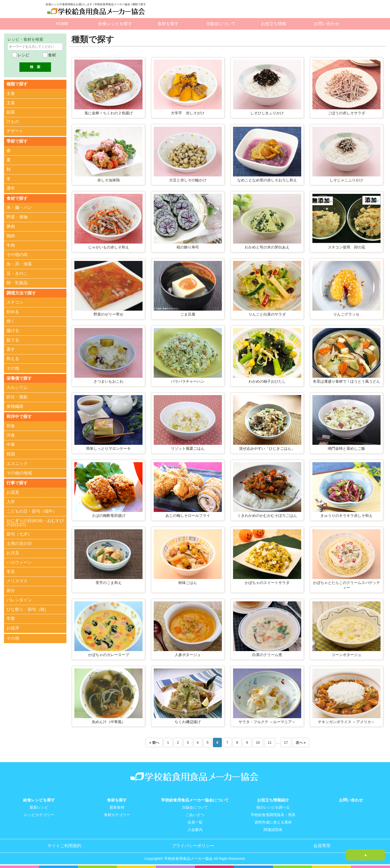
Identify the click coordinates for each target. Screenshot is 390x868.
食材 (51, 55)
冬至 (11, 573)
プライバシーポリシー (193, 846)
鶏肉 (11, 237)
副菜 (11, 112)
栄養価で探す (19, 379)
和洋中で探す (19, 418)
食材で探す (17, 199)
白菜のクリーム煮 (267, 655)
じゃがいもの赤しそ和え (109, 247)
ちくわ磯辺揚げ (188, 722)
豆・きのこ (17, 274)
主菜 (11, 103)
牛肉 (11, 246)
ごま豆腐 (188, 314)
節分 (11, 592)
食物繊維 (15, 408)
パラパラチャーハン (188, 381)
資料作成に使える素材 (273, 822)
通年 (11, 189)
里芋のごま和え (109, 583)
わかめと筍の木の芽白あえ (267, 247)
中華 (11, 446)
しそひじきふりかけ (267, 113)
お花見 (13, 494)
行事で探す (17, 484)
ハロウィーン (19, 564)
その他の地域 (19, 475)
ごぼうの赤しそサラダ (346, 113)
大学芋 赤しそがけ (188, 113)
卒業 (11, 620)
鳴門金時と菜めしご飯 (346, 448)
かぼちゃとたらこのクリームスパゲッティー (346, 585)
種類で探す (17, 84)
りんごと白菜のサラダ (267, 314)
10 (258, 743)
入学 (11, 504)
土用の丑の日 (19, 545)
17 (286, 743)
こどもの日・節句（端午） (32, 513)
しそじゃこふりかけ (346, 180)
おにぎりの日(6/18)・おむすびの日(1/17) (35, 525)
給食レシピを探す (115, 24)
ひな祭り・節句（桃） (28, 611)
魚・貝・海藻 (19, 265)
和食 (11, 428)
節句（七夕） (19, 536)
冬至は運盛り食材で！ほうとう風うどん (346, 381)
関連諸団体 (273, 830)
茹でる (13, 341)
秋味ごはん (188, 583)
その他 (13, 369)
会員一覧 (195, 822)
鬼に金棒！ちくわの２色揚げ (109, 113)
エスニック (17, 465)
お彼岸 (13, 630)
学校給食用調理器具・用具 (273, 815)
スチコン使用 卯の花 (346, 247)
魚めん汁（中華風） (109, 722)
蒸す (11, 350)
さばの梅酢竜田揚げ (109, 516)
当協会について (221, 24)
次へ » (301, 743)
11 (270, 743)
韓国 (11, 456)
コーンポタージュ (346, 655)
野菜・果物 (17, 218)
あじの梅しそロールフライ (188, 516)
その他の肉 (17, 255)
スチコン (15, 303)
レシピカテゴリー (39, 815)
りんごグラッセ (346, 314)
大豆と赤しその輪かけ (188, 180)
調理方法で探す (21, 294)
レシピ (23, 55)
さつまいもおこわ (108, 381)
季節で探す (17, 142)
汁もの (13, 122)
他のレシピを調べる (273, 807)
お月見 (13, 555)
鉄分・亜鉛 (17, 398)
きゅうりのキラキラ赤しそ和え (346, 516)
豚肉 (11, 227)
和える (13, 360)
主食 (11, 94)
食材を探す (168, 24)
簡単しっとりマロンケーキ (108, 448)
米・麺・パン (19, 208)
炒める (13, 313)
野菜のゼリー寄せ (108, 314)
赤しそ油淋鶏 (108, 180)
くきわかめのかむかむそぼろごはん (267, 516)
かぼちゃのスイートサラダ (267, 583)
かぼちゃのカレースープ (109, 655)
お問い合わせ (327, 24)
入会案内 (195, 830)
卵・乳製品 (17, 284)
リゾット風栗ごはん (188, 448)
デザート (15, 131)
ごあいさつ (195, 815)
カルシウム (17, 389)
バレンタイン (19, 602)
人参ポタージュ (188, 655)
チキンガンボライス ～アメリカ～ (346, 722)
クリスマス (17, 583)
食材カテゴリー (117, 815)
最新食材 (117, 807)
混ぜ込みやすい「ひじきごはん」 (267, 448)
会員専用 (322, 846)
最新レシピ (39, 807)
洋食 (11, 437)
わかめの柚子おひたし (267, 381)
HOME (62, 24)
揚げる (13, 332)
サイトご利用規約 (64, 846)
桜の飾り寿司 (188, 247)
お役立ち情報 (274, 24)
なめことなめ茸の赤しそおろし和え (267, 180)
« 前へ (154, 743)
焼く (11, 322)
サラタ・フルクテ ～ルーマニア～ (267, 722)
